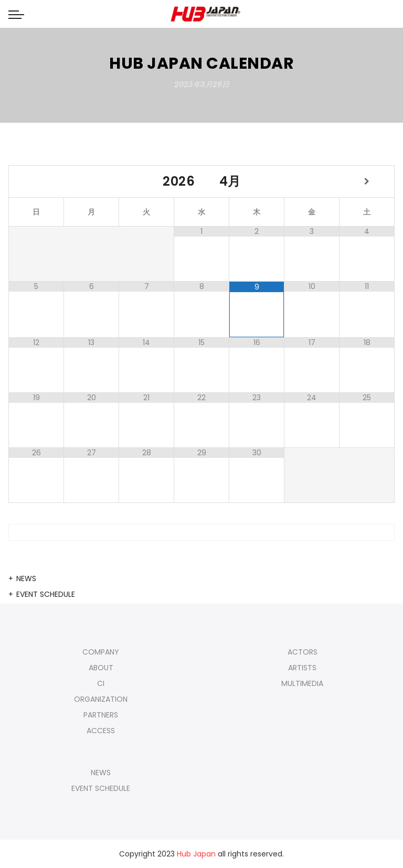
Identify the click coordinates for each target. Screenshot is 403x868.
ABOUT (101, 668)
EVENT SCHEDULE (46, 594)
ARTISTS (302, 668)
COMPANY (101, 652)
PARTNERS (101, 715)
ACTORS (303, 652)
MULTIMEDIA (302, 683)
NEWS (26, 578)
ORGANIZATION (101, 699)
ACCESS (101, 731)
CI (101, 683)
